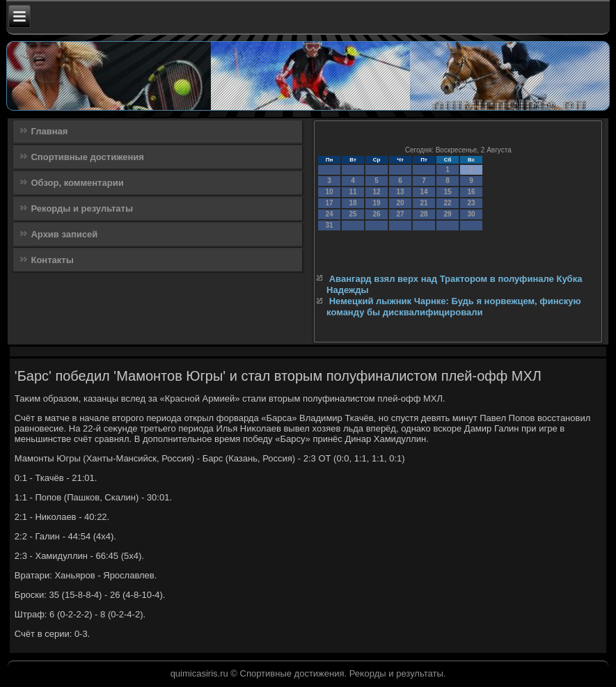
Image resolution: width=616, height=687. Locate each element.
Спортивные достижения (87, 157)
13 (401, 192)
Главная (49, 131)
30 (472, 214)
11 (353, 192)
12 (377, 192)
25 (353, 214)
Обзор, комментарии (77, 183)
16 (472, 192)
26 (377, 214)
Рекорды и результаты (82, 208)
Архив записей (64, 234)
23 (472, 203)
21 (424, 203)
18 (353, 203)
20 (401, 203)
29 (448, 214)
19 (377, 203)
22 (448, 203)
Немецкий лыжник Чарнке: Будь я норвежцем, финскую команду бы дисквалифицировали (454, 307)
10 (330, 192)
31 (330, 225)
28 (424, 214)
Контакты (52, 260)
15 (448, 192)
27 (401, 214)
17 (330, 203)
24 (330, 214)
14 (424, 192)
